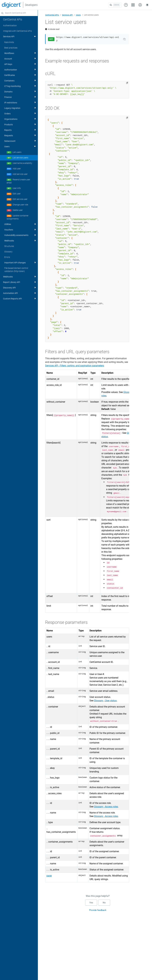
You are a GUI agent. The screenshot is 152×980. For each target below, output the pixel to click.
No (104, 903)
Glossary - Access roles (106, 807)
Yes (91, 903)
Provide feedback (98, 910)
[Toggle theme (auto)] (147, 5)
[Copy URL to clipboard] (124, 39)
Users (78, 15)
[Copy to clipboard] (127, 83)
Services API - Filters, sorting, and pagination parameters (75, 366)
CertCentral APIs (52, 15)
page (49, 876)
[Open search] (115, 5)
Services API (67, 15)
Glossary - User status (105, 701)
